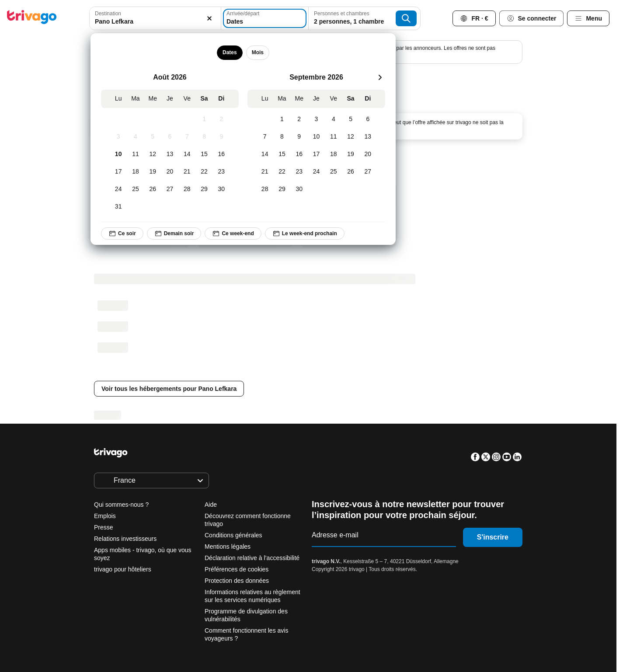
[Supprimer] (209, 18)
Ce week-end (233, 233)
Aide (211, 505)
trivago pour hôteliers (123, 569)
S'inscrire (493, 537)
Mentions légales (228, 547)
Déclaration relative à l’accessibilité (252, 558)
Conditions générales (233, 535)
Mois (257, 52)
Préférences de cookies (237, 569)
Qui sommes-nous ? (121, 505)
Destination (108, 14)
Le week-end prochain (304, 233)
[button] (155, 18)
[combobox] (155, 18)
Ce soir (122, 233)
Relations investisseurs (125, 539)
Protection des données (237, 581)
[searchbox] (155, 22)
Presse (104, 527)
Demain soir (174, 233)
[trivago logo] (32, 19)
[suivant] (380, 77)
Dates (230, 52)
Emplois (105, 516)
